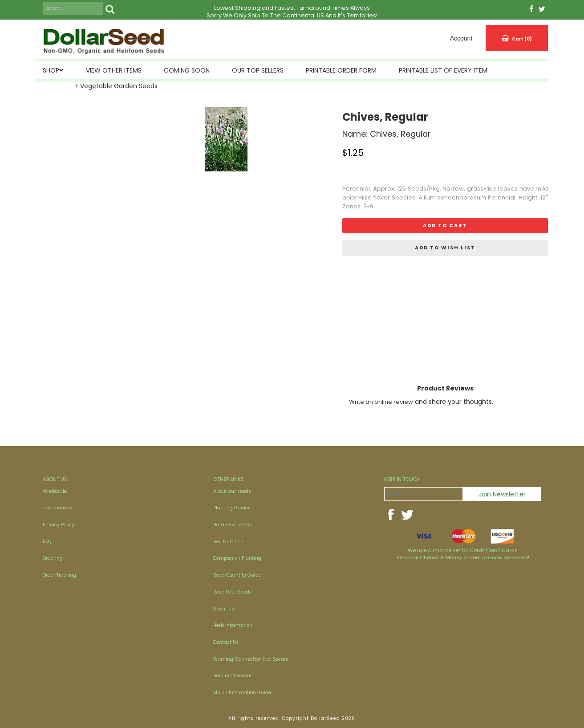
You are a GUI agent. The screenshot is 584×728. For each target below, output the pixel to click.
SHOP (51, 70)
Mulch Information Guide (242, 693)
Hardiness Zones (233, 525)
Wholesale (55, 491)
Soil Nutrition (228, 542)
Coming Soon (187, 70)
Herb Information (233, 625)
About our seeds (232, 491)
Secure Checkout (233, 676)
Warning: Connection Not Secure (251, 659)
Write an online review (381, 402)
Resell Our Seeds (233, 592)
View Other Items (114, 70)
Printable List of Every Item (443, 70)
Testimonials (58, 508)
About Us (224, 609)
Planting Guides (232, 508)
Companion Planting (237, 558)
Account (461, 38)
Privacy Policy (59, 525)
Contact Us (226, 642)
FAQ (47, 542)
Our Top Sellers (258, 70)
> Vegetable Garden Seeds (116, 86)
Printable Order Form (341, 70)
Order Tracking (59, 575)
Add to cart (445, 225)
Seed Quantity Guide (237, 575)
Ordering (53, 558)
